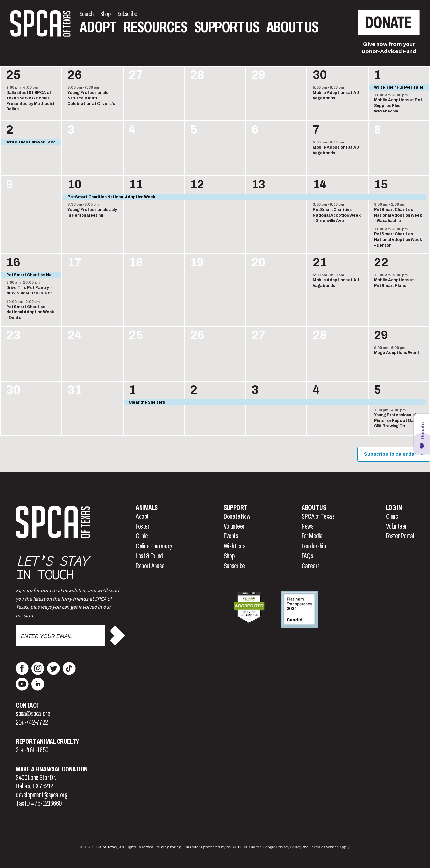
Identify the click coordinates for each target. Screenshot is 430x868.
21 (320, 262)
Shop (229, 556)
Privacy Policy (168, 847)
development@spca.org (41, 795)
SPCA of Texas (318, 516)
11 (136, 185)
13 (258, 185)
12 (197, 185)
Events (231, 536)
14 (319, 185)
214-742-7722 (32, 722)
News (307, 526)
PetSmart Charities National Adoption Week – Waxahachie (398, 215)
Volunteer (234, 526)
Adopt (98, 27)
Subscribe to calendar (390, 454)
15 (381, 185)
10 (74, 185)
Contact (28, 705)
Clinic (141, 536)
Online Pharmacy (154, 546)
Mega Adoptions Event (397, 353)
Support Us (227, 27)
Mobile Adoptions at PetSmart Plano (394, 283)
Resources (155, 27)
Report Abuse (150, 566)
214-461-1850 (32, 750)
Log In (394, 508)
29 (381, 335)
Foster (142, 526)
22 (381, 262)
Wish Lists (235, 546)
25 (13, 75)
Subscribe (234, 566)
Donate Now (237, 516)
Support (235, 508)
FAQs (307, 556)
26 (75, 75)
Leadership (314, 546)
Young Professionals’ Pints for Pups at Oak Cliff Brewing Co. (395, 420)
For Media (312, 536)
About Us (292, 27)
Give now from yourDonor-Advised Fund (389, 48)
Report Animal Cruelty (47, 741)
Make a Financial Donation (52, 769)
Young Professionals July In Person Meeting (92, 212)
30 (320, 75)
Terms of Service (324, 847)
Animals (147, 508)
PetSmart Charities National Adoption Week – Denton (398, 239)
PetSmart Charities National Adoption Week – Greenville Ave (337, 215)
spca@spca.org (33, 714)
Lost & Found (149, 556)
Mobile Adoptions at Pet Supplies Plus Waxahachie (398, 105)
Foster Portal (400, 536)
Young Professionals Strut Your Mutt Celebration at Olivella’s (91, 98)
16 (13, 262)
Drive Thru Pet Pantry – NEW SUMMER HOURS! (29, 290)
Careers (311, 566)
